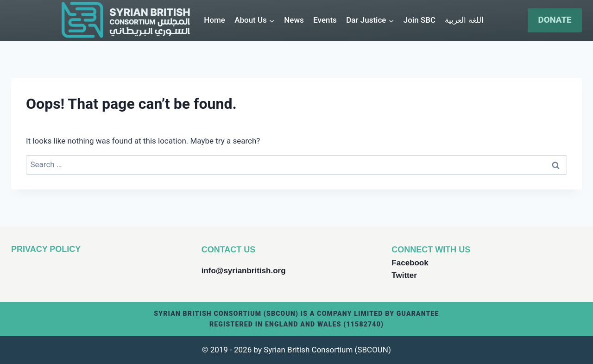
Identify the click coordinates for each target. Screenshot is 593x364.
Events (325, 20)
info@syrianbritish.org (244, 271)
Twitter (404, 275)
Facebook (410, 263)
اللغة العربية (464, 20)
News (294, 20)
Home (214, 20)
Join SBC (420, 20)
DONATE (555, 20)
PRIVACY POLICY (46, 249)
